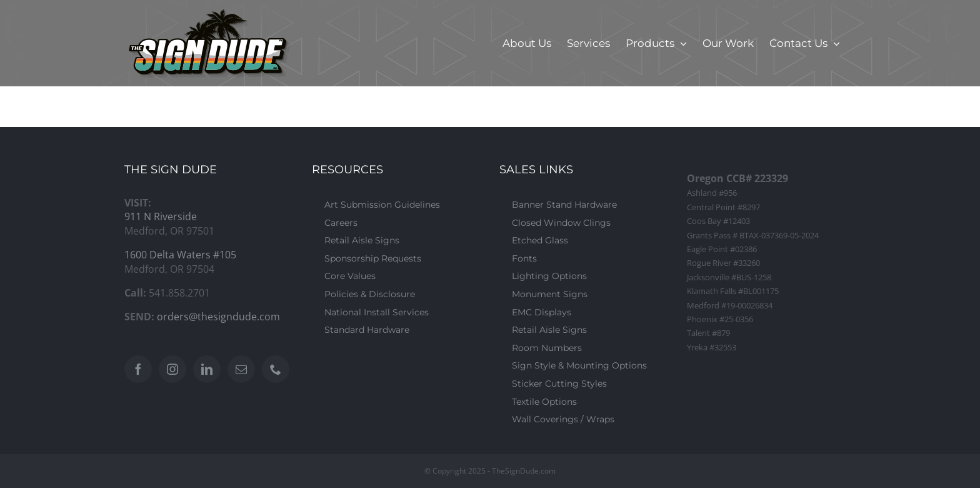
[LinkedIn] (207, 369)
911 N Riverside (161, 216)
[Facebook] (138, 369)
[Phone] (276, 369)
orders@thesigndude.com (218, 317)
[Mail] (241, 369)
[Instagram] (172, 369)
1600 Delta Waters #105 (180, 255)
